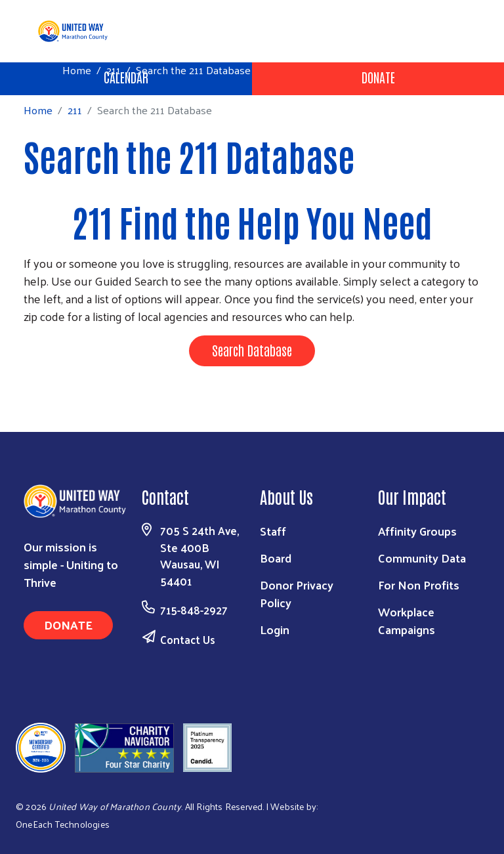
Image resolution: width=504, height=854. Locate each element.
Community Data (422, 558)
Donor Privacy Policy (297, 593)
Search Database (252, 350)
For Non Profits (419, 585)
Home (77, 70)
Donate (378, 77)
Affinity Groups (417, 531)
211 (114, 70)
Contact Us (188, 639)
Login (275, 629)
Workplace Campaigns (407, 620)
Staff (273, 531)
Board (276, 558)
